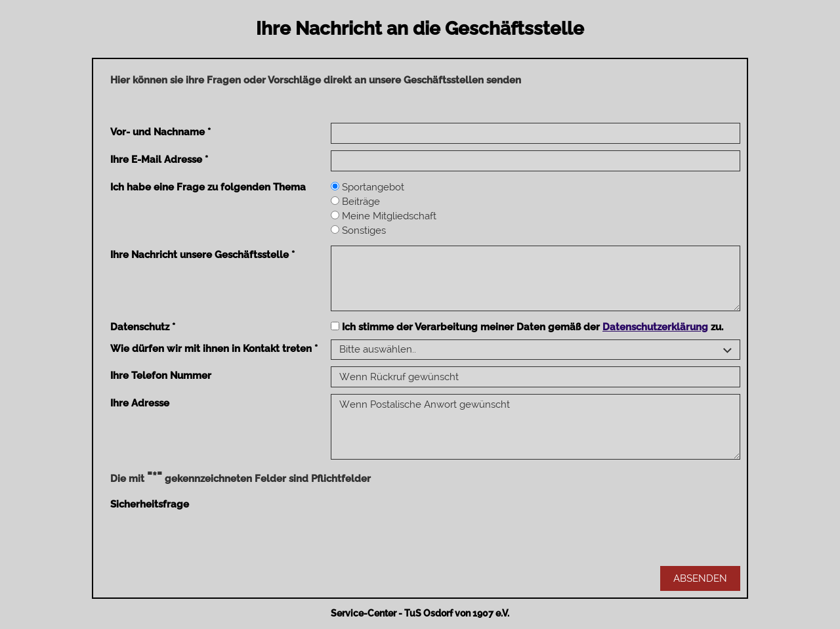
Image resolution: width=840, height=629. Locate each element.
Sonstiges (358, 230)
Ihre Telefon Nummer (161, 376)
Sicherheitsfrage (150, 504)
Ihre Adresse (140, 403)
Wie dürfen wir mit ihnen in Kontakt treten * (214, 349)
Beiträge (355, 202)
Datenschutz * (143, 327)
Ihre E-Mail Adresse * (159, 160)
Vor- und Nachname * (160, 132)
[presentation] (430, 521)
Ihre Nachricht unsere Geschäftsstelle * (202, 255)
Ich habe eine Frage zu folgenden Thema (208, 187)
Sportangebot (367, 187)
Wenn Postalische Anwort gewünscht (535, 427)
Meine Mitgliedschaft (384, 216)
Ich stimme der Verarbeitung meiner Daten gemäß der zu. (527, 327)
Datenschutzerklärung (655, 327)
